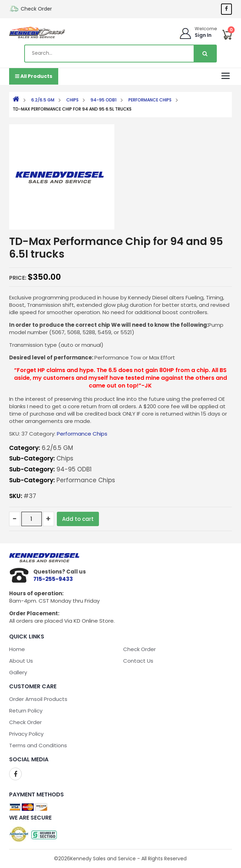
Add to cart (78, 519)
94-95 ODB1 (103, 100)
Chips (72, 100)
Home (17, 649)
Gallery (18, 672)
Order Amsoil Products (38, 699)
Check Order (36, 9)
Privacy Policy (26, 734)
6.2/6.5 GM (43, 100)
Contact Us (138, 661)
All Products (34, 76)
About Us (21, 661)
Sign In (203, 35)
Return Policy (26, 711)
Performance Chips (150, 100)
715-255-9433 (53, 579)
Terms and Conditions (38, 745)
